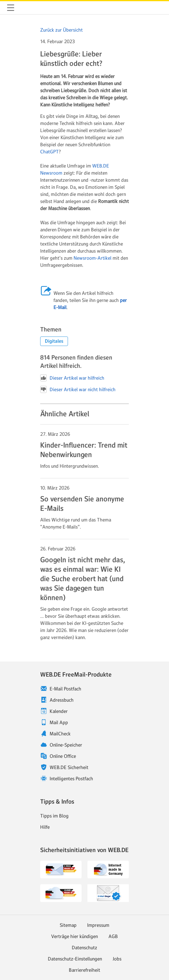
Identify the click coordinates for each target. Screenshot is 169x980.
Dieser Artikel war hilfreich (72, 378)
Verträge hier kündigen (74, 936)
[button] (54, 341)
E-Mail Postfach (65, 689)
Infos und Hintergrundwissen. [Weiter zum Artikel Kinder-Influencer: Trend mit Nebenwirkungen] (70, 466)
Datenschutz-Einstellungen (75, 959)
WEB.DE (25, 8)
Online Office (63, 756)
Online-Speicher (66, 745)
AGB (113, 936)
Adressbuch (62, 700)
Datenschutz (84, 948)
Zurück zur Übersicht (61, 30)
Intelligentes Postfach (71, 779)
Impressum (98, 925)
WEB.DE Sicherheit (69, 767)
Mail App (59, 722)
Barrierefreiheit (84, 970)
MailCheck (60, 734)
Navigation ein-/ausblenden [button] (11, 8)
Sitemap (68, 925)
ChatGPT (49, 152)
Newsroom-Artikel (92, 258)
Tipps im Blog (54, 816)
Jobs (117, 959)
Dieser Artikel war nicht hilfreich (78, 389)
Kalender (59, 711)
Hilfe (45, 827)
